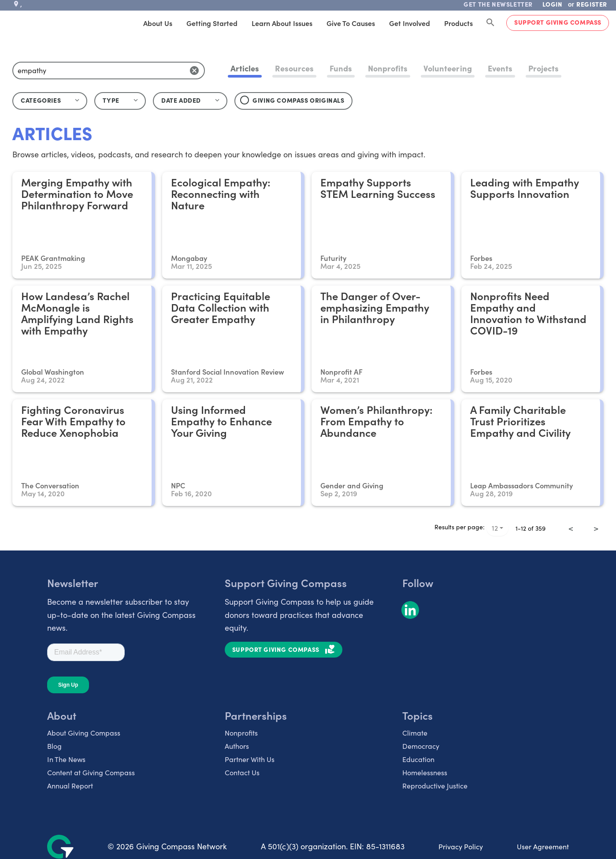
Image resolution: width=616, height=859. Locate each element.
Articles (245, 68)
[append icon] (194, 71)
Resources (294, 68)
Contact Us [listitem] (242, 772)
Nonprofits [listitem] (241, 733)
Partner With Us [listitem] (250, 759)
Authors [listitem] (237, 746)
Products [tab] (458, 23)
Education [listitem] (418, 759)
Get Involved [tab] (410, 23)
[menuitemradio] (583, 522)
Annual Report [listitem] (70, 786)
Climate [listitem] (415, 733)
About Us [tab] (158, 23)
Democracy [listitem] (421, 746)
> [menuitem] (596, 528)
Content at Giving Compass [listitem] (91, 772)
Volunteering (447, 68)
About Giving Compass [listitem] (84, 733)
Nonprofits (388, 68)
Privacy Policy (461, 846)
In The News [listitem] (66, 759)
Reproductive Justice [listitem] (435, 786)
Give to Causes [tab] (351, 23)
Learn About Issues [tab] (282, 23)
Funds (341, 68)
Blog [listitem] (54, 746)
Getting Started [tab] (212, 23)
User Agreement (543, 846)
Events (500, 68)
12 (495, 528)
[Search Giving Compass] (490, 23)
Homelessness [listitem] (425, 772)
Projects (544, 68)
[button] (120, 101)
